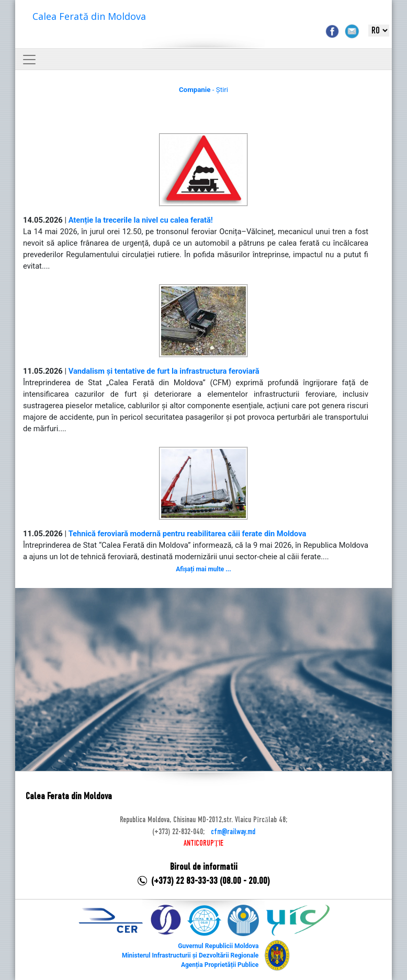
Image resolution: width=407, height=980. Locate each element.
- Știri (203, 90)
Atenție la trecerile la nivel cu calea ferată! (141, 220)
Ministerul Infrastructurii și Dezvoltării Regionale (190, 955)
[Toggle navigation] (29, 60)
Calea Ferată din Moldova (89, 16)
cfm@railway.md (233, 832)
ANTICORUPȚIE (203, 844)
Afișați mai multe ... (203, 569)
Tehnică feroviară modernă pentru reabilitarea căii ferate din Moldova (188, 534)
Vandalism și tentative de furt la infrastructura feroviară (164, 371)
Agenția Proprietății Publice (220, 965)
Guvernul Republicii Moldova (218, 946)
